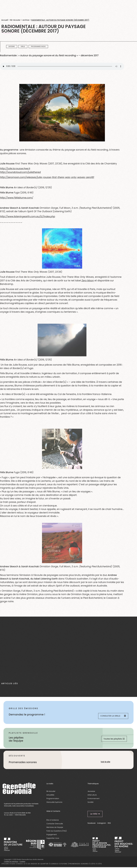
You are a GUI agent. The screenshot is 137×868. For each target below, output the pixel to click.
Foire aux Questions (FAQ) (57, 832)
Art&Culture (92, 796)
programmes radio (38, 47)
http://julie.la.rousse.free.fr (15, 169)
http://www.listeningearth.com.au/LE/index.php (28, 216)
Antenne (12, 47)
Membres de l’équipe (55, 828)
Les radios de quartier (38, 865)
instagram (102, 824)
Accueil (5, 20)
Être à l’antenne (53, 821)
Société (90, 803)
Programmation (53, 799)
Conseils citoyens (59, 865)
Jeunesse (91, 792)
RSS (109, 824)
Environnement (93, 799)
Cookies (22, 862)
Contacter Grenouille (55, 824)
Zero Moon (88, 281)
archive (26, 20)
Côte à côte (96, 865)
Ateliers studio (9, 865)
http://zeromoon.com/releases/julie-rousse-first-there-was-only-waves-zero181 (47, 177)
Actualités (50, 796)
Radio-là (22, 865)
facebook (92, 824)
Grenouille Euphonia (54, 803)
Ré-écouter (15, 20)
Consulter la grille (113, 716)
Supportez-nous (53, 839)
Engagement (52, 835)
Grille (23, 47)
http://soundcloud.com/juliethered (20, 172)
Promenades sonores (79, 865)
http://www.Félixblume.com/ (17, 198)
